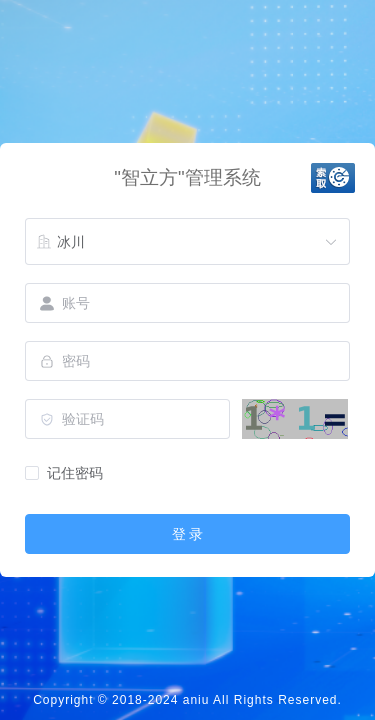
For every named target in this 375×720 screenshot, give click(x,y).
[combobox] (187, 242)
